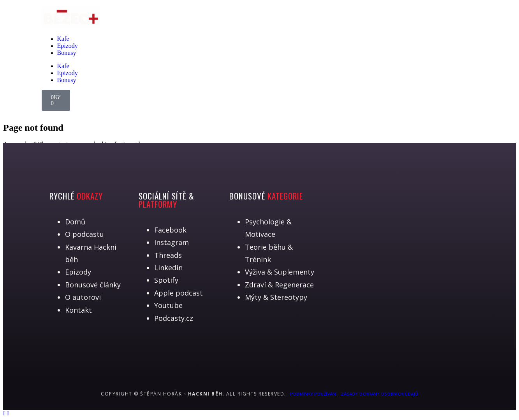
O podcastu (84, 234)
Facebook (170, 230)
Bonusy (67, 53)
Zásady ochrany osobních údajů (379, 394)
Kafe (63, 39)
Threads (168, 255)
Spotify (166, 280)
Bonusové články (93, 285)
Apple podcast (179, 293)
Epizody (68, 46)
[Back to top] (5, 413)
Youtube (168, 305)
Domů (75, 222)
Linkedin (168, 268)
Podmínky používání (313, 394)
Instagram (172, 242)
